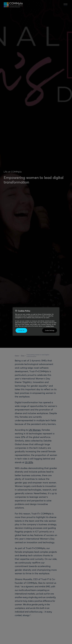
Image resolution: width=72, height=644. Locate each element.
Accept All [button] (21, 330)
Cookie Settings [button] (50, 330)
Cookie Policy (50, 326)
